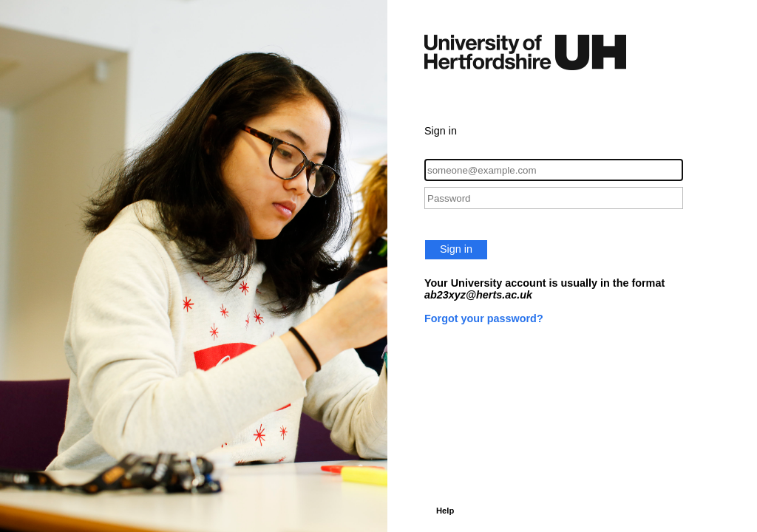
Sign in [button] (456, 249)
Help (445, 511)
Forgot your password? (484, 318)
